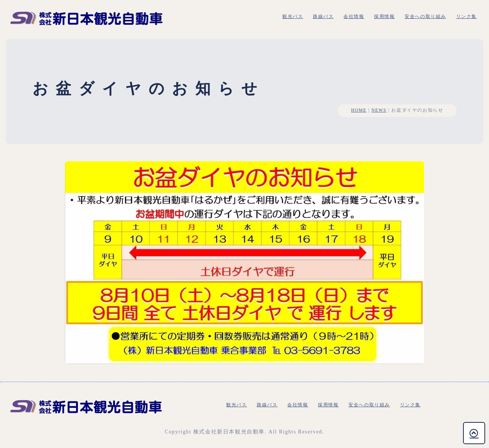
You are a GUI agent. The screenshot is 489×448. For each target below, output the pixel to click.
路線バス (323, 16)
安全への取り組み (425, 16)
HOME (359, 110)
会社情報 (354, 16)
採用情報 (384, 16)
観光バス (293, 16)
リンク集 (466, 16)
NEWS (379, 110)
